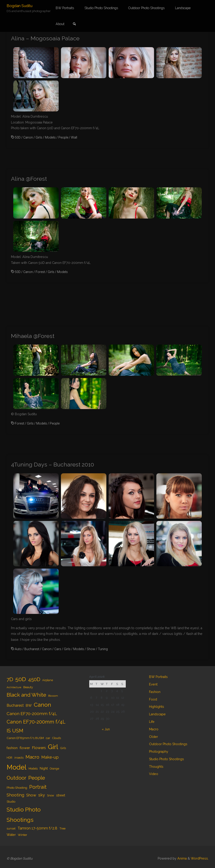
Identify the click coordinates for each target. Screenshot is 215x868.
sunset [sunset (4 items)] (11, 829)
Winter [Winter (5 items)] (22, 835)
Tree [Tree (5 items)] (62, 828)
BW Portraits (158, 677)
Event (153, 684)
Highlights (157, 707)
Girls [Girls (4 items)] (63, 748)
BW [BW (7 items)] (29, 706)
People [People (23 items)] (37, 778)
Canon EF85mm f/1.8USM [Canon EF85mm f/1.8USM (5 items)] (25, 738)
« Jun (106, 729)
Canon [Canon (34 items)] (42, 705)
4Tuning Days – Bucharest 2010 (52, 465)
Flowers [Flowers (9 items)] (39, 748)
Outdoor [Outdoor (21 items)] (16, 778)
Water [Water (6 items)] (11, 835)
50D (18, 137)
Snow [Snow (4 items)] (51, 796)
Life (152, 722)
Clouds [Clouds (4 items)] (57, 738)
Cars (58, 649)
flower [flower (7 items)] (25, 748)
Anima (182, 858)
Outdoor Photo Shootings (168, 744)
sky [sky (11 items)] (42, 795)
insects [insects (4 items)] (19, 758)
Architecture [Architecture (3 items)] (14, 687)
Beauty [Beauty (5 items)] (28, 687)
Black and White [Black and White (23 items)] (26, 695)
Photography (159, 752)
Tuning (103, 649)
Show (91, 649)
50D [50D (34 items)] (21, 679)
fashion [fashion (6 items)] (12, 748)
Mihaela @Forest (33, 336)
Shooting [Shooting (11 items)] (15, 795)
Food (153, 699)
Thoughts (156, 767)
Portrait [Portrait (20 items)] (38, 787)
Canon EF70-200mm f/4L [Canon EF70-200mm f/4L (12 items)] (32, 714)
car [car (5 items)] (48, 738)
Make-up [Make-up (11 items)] (50, 757)
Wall (74, 137)
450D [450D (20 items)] (34, 679)
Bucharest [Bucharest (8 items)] (15, 705)
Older (153, 737)
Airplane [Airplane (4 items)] (48, 680)
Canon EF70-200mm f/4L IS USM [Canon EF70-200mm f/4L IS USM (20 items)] (36, 726)
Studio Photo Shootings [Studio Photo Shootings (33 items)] (24, 815)
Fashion (155, 692)
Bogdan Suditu (20, 6)
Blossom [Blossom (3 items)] (53, 696)
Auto (18, 649)
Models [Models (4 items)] (33, 769)
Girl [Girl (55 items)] (53, 747)
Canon (28, 137)
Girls (39, 137)
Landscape (157, 714)
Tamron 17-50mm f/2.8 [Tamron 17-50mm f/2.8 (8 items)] (37, 828)
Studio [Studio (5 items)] (11, 801)
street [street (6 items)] (61, 795)
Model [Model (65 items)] (17, 767)
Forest (40, 272)
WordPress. (200, 858)
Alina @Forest (29, 179)
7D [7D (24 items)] (10, 679)
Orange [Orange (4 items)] (54, 769)
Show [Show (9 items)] (31, 795)
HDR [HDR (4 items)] (9, 758)
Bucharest (32, 649)
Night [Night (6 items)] (44, 768)
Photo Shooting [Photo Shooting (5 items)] (17, 788)
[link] (74, 24)
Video (154, 774)
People (63, 137)
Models (50, 137)
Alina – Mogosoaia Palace (45, 38)
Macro (154, 729)
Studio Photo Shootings (166, 759)
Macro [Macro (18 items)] (32, 757)
